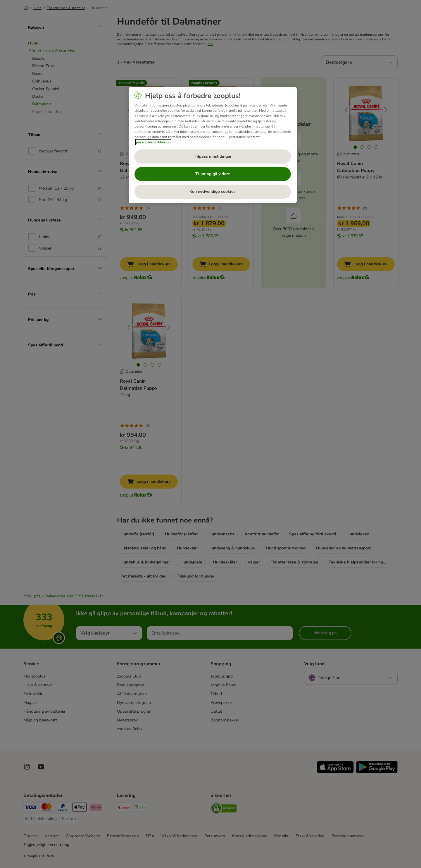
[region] (213, 145)
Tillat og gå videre (213, 174)
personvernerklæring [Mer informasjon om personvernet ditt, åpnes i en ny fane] (153, 142)
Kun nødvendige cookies (213, 191)
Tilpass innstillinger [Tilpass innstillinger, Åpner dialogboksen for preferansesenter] (213, 156)
